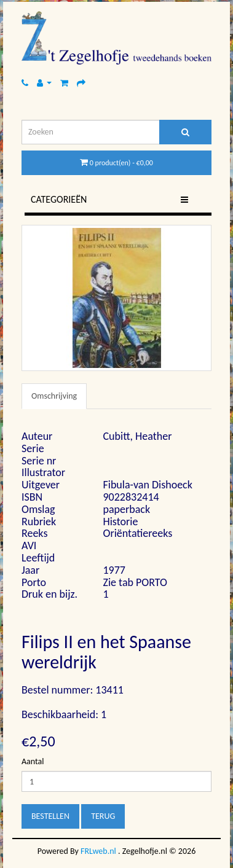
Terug (103, 816)
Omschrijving (54, 396)
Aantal (33, 761)
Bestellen (50, 816)
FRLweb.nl (98, 851)
